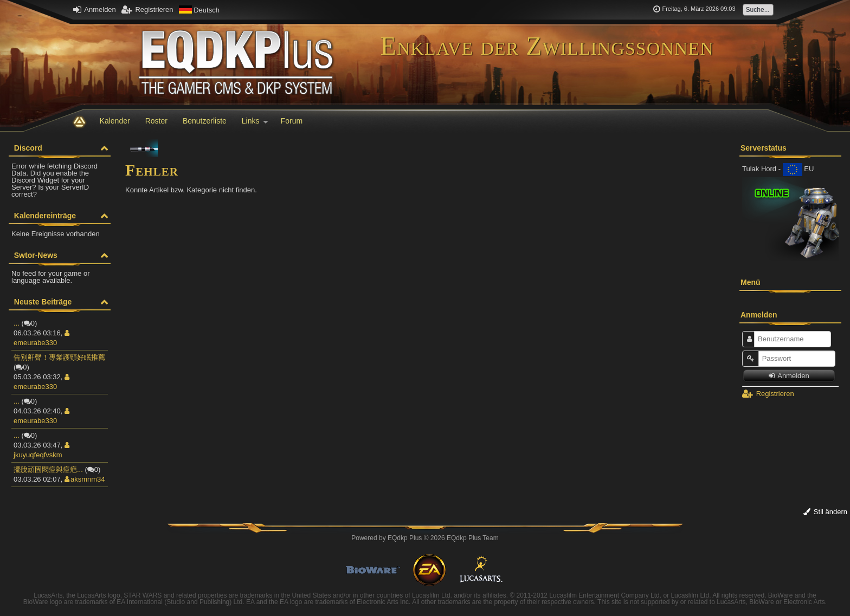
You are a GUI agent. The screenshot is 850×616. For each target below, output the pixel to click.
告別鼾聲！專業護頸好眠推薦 (59, 357)
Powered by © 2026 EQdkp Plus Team (425, 538)
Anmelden (94, 9)
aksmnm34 (85, 479)
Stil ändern (825, 512)
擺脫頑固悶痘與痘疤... (48, 469)
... (17, 323)
